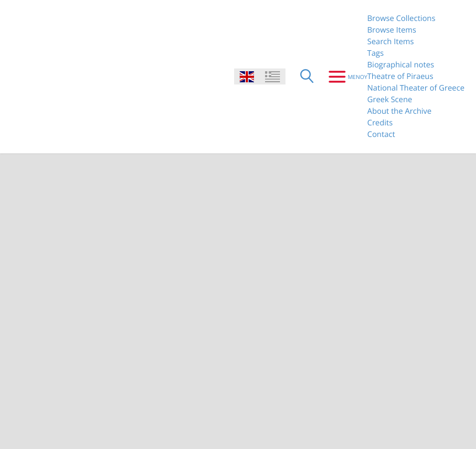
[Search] (307, 77)
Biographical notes (401, 65)
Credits (380, 123)
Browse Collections (401, 19)
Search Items (390, 42)
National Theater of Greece (416, 88)
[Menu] (344, 77)
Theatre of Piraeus (400, 76)
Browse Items (392, 30)
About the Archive (399, 111)
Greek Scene (390, 100)
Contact (381, 134)
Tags (375, 53)
